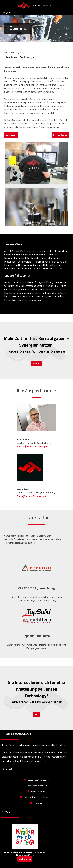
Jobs (36, 714)
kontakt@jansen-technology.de (36, 797)
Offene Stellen (60, 135)
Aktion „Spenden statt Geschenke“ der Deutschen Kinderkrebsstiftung (25, 854)
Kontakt (36, 363)
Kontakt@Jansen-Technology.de (33, 446)
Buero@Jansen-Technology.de (32, 496)
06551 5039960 (39, 791)
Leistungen (11, 135)
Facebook (37, 803)
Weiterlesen (25, 859)
